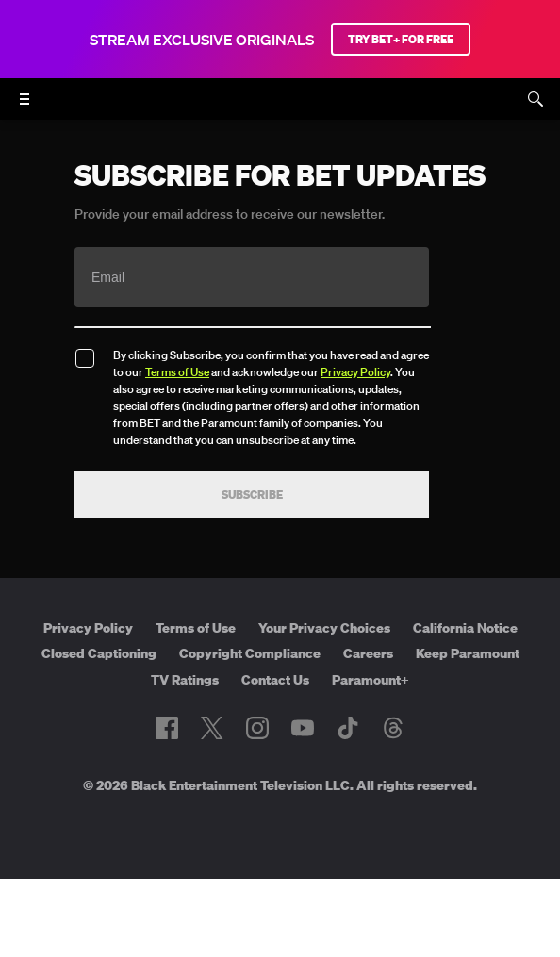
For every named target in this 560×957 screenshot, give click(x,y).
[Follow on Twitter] (212, 728)
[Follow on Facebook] (167, 728)
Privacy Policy (355, 372)
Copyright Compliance (250, 653)
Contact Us (275, 680)
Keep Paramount (468, 653)
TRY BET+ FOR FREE (401, 39)
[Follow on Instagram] (257, 728)
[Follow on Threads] (393, 728)
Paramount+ (371, 680)
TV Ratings (185, 680)
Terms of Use (177, 372)
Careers (368, 653)
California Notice (465, 628)
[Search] (535, 99)
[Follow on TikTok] (348, 728)
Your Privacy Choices (324, 628)
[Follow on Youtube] (303, 728)
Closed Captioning (99, 653)
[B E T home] (280, 107)
